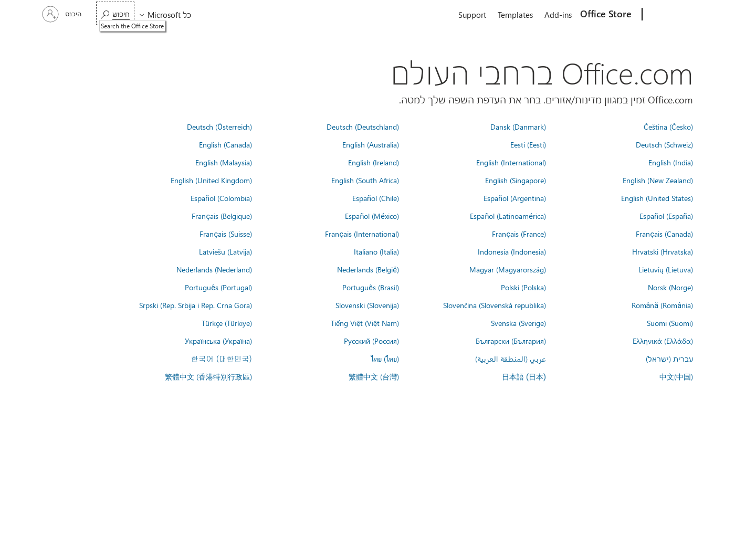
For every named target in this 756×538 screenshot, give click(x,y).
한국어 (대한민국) (222, 358)
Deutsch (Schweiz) (664, 144)
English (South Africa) (365, 180)
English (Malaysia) (224, 162)
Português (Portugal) (218, 287)
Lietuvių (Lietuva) (666, 269)
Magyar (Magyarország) (508, 269)
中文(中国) (676, 376)
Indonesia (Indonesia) (512, 251)
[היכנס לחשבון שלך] (63, 14)
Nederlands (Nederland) (214, 269)
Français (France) (519, 234)
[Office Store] (607, 15)
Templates (515, 15)
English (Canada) (225, 144)
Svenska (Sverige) (518, 323)
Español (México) (372, 216)
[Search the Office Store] (115, 13)
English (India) (671, 162)
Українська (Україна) (218, 341)
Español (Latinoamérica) (508, 216)
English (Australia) (371, 144)
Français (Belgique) (222, 216)
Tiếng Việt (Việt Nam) (365, 323)
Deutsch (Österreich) (219, 126)
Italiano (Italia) (376, 251)
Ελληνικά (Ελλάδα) (663, 341)
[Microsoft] (682, 15)
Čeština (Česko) (668, 126)
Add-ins (558, 15)
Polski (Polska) (523, 287)
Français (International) (362, 234)
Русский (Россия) (371, 341)
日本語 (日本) (524, 377)
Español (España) (666, 216)
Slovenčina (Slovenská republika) (495, 305)
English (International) (511, 162)
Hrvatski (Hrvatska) (663, 251)
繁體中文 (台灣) (374, 376)
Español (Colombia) (221, 198)
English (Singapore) (516, 180)
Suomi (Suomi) (670, 323)
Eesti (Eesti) (528, 144)
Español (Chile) (376, 198)
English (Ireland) (374, 162)
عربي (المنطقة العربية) (511, 358)
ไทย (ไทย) (385, 358)
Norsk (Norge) (670, 287)
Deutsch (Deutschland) (363, 126)
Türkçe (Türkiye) (227, 323)
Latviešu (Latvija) (225, 251)
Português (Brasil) (371, 287)
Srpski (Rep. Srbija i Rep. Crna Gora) (196, 305)
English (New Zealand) (658, 180)
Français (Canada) (664, 234)
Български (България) (511, 341)
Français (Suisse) (226, 234)
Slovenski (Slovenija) (367, 305)
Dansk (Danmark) (518, 126)
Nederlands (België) (368, 269)
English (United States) (657, 198)
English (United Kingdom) (211, 180)
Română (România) (662, 305)
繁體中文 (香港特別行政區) (208, 376)
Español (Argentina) (515, 198)
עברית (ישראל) (669, 358)
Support (472, 15)
